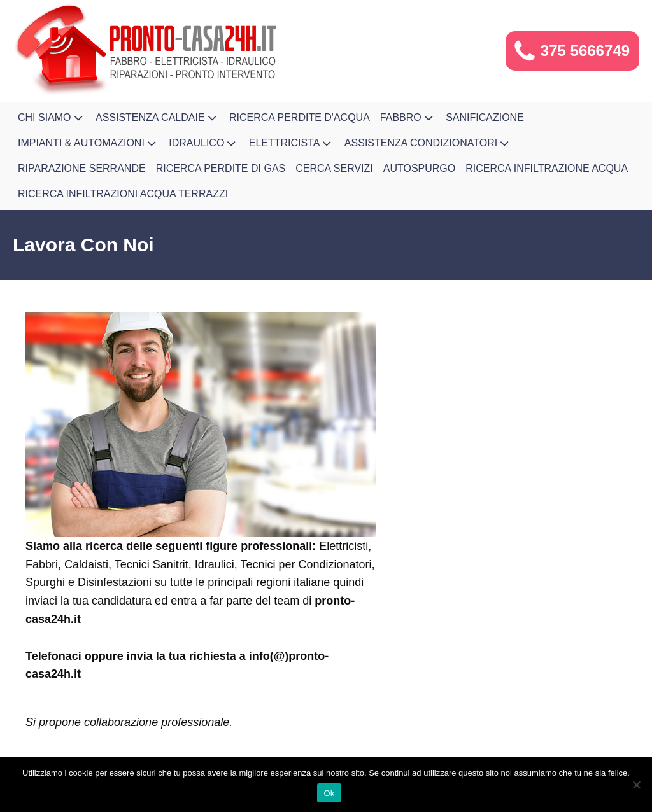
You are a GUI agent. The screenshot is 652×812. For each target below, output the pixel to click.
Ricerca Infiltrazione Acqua (547, 168)
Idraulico (204, 143)
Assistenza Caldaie (157, 118)
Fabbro (408, 118)
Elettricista (292, 143)
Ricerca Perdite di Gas (221, 168)
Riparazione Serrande (82, 168)
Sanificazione (485, 117)
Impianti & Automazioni (88, 143)
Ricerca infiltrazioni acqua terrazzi (123, 194)
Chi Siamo (52, 118)
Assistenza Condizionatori (428, 143)
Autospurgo (420, 168)
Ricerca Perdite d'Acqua (300, 117)
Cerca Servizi (334, 168)
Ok (329, 793)
